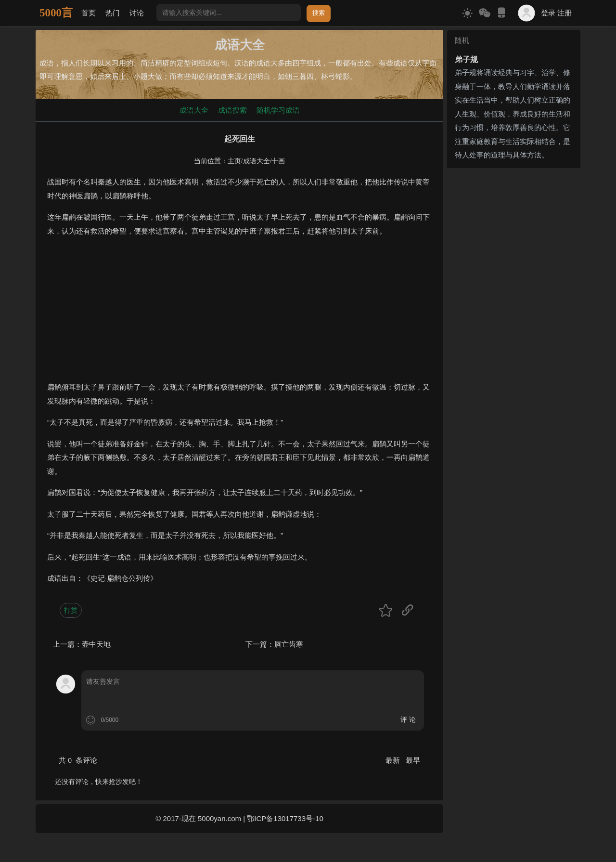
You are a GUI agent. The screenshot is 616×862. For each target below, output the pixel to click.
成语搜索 (232, 110)
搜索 (319, 13)
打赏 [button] (71, 610)
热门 (113, 13)
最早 (413, 760)
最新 (394, 760)
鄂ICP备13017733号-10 (285, 818)
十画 (278, 161)
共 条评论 (78, 760)
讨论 (137, 13)
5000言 (56, 13)
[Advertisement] (239, 313)
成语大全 (194, 110)
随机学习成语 (278, 110)
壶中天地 (96, 644)
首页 (89, 13)
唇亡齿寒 (289, 644)
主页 (234, 161)
